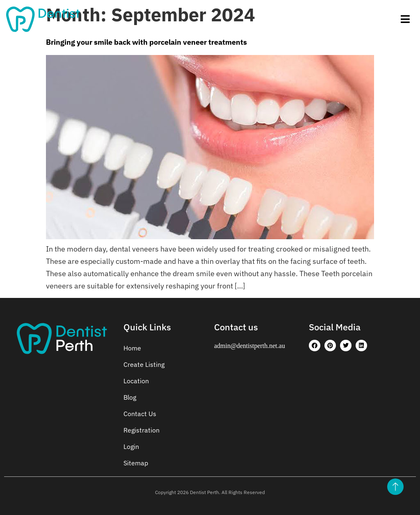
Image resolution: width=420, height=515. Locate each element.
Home (132, 348)
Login (131, 446)
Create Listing (144, 364)
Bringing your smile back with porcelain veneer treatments (146, 42)
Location (136, 381)
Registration (142, 430)
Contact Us (140, 414)
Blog (130, 397)
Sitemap (136, 463)
